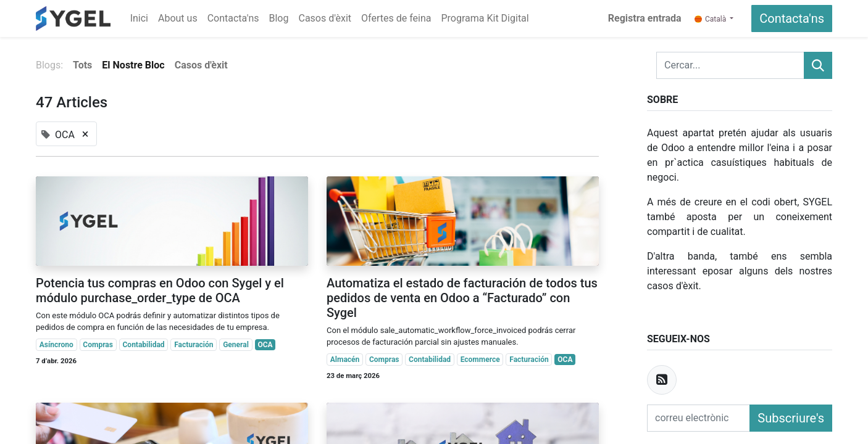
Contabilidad (144, 345)
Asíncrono (56, 345)
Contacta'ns (792, 18)
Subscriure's (791, 418)
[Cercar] (818, 65)
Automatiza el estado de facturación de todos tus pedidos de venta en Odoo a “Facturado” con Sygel (462, 298)
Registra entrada (645, 18)
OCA (265, 345)
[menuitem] (139, 18)
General (236, 345)
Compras (98, 345)
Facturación (194, 345)
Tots (82, 65)
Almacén (345, 360)
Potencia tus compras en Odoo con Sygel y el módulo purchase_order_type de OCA (160, 290)
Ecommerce (480, 360)
